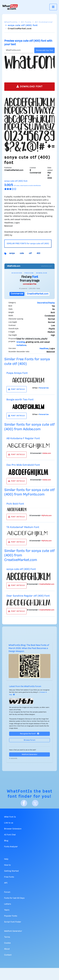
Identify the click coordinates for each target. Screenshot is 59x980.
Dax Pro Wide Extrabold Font (23, 465)
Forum (7, 892)
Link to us (9, 823)
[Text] (19, 50)
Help (6, 859)
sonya (12, 253)
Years (7, 910)
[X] (35, 803)
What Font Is (10, 817)
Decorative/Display (46, 303)
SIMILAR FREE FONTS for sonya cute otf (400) (28, 244)
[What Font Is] (10, 7)
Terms (7, 937)
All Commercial (44, 22)
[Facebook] (24, 803)
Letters (8, 904)
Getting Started (11, 871)
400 (38, 253)
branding (21, 342)
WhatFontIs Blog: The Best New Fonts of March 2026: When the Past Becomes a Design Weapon (29, 648)
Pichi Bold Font (15, 504)
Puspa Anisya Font (17, 373)
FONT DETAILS (16, 389)
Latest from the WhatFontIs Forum (25, 686)
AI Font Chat (10, 835)
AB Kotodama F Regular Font (23, 438)
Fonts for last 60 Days (14, 898)
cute (22, 253)
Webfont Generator (30, 754)
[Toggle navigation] (53, 7)
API (6, 883)
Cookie (7, 943)
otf (30, 253)
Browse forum (30, 740)
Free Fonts (9, 877)
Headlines (44, 349)
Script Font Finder (13, 922)
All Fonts (26, 22)
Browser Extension (13, 829)
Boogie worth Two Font (20, 400)
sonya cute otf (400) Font (21, 569)
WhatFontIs (11, 22)
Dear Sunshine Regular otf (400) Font (28, 596)
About (7, 949)
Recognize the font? (30, 734)
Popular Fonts (11, 916)
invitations (21, 345)
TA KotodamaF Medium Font (23, 527)
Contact (8, 955)
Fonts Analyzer (11, 847)
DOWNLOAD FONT (29, 86)
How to (7, 865)
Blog (6, 841)
